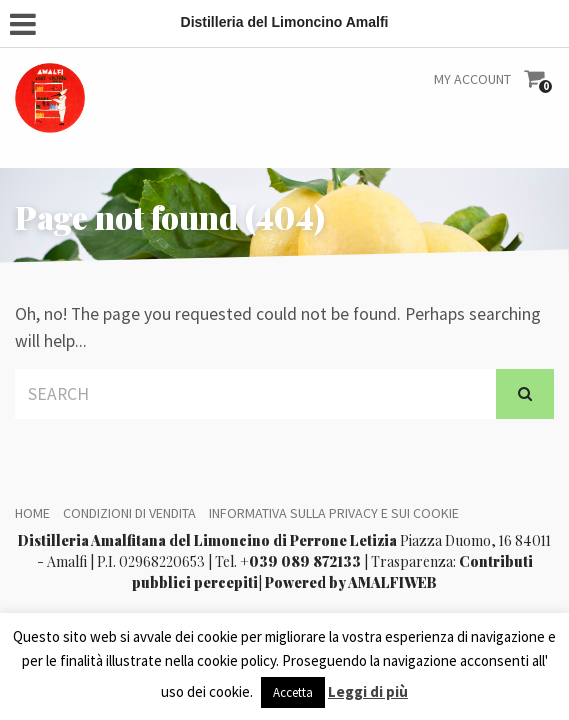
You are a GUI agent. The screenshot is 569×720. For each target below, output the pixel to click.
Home (32, 513)
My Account (472, 79)
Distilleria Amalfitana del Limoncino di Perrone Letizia (207, 540)
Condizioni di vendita (129, 513)
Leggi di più (368, 691)
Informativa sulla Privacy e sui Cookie (334, 513)
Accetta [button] (293, 692)
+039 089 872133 (300, 561)
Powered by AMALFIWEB (351, 582)
